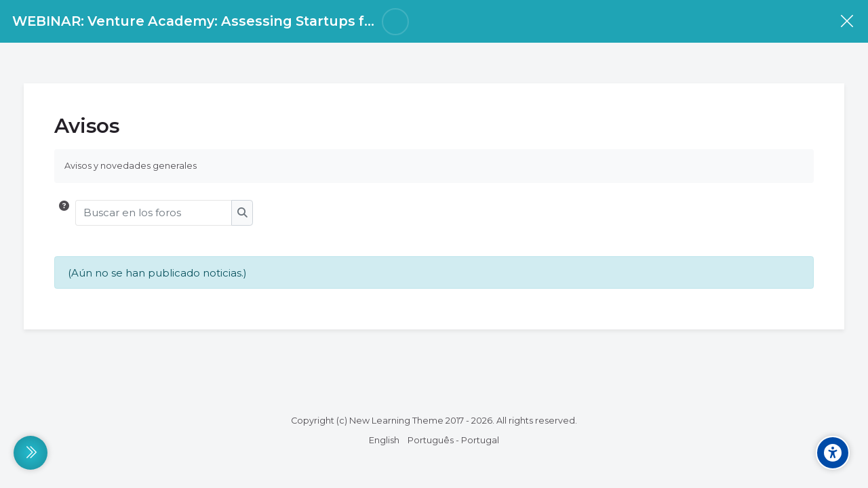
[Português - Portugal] (453, 441)
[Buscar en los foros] (154, 213)
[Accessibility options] (833, 453)
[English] (384, 441)
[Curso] (847, 21)
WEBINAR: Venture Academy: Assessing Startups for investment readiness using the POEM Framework (374, 21)
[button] (64, 213)
